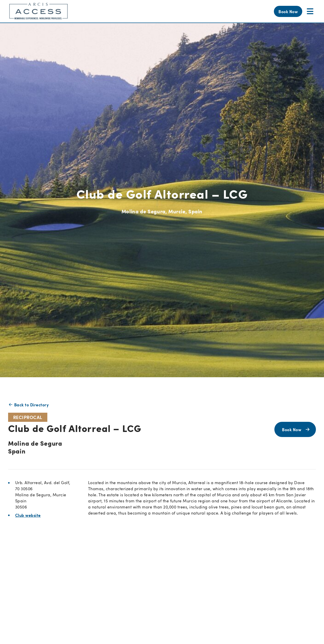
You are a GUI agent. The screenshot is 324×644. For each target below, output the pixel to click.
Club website (28, 515)
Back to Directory (28, 405)
